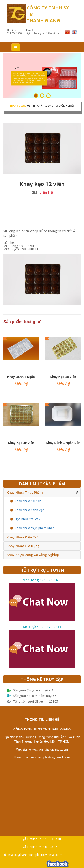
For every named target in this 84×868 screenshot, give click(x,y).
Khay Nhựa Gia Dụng (23, 546)
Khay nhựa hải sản (26, 501)
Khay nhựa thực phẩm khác (32, 528)
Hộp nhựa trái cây (25, 519)
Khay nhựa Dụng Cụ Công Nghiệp (33, 555)
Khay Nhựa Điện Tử (22, 537)
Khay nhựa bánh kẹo (27, 510)
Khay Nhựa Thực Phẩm (25, 492)
